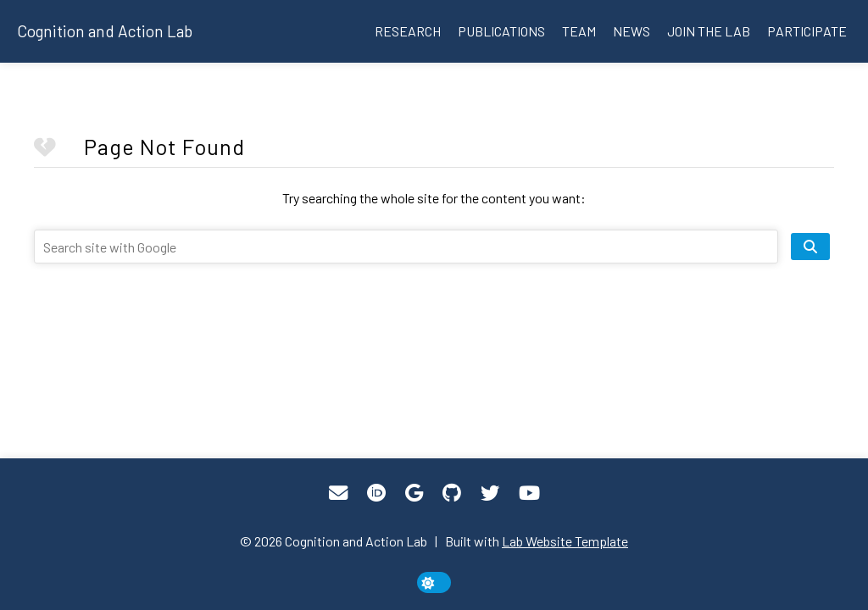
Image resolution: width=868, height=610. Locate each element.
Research (408, 31)
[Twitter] (490, 493)
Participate (807, 31)
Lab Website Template (565, 541)
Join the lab (709, 31)
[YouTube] (529, 493)
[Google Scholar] (414, 493)
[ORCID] (376, 493)
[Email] (338, 493)
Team (579, 31)
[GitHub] (452, 493)
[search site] (810, 247)
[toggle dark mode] (434, 582)
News (632, 31)
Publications (501, 31)
